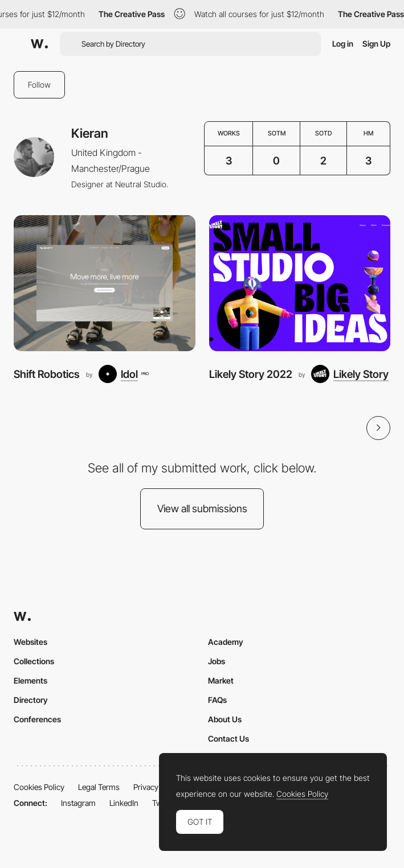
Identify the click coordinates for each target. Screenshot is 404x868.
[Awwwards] (39, 44)
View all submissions (202, 509)
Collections (34, 661)
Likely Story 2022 (251, 374)
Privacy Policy (157, 787)
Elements (30, 680)
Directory (31, 700)
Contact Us (228, 739)
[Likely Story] (350, 374)
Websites (30, 642)
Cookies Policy (39, 787)
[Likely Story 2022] (300, 283)
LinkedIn (124, 803)
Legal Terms (99, 787)
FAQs (217, 700)
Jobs (217, 661)
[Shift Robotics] (105, 283)
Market (221, 680)
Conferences (37, 719)
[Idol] (123, 374)
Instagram (78, 803)
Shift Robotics (47, 374)
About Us (225, 719)
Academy (226, 642)
